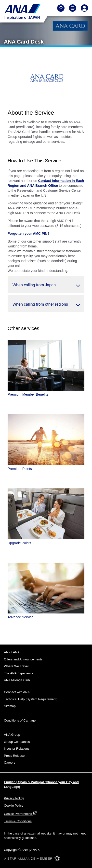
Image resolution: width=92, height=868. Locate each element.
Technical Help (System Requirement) (31, 699)
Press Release (14, 756)
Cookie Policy (14, 806)
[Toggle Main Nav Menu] (73, 8)
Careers (10, 762)
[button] (46, 284)
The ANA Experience (19, 673)
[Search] (61, 8)
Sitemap (10, 706)
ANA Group (12, 735)
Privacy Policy (14, 798)
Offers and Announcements (23, 659)
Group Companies (17, 742)
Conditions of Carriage (20, 720)
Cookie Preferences (20, 814)
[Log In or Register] (84, 8)
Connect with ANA (17, 692)
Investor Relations (17, 749)
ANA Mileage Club (17, 680)
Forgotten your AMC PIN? (29, 234)
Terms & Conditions (18, 821)
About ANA (12, 652)
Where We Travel (16, 666)
